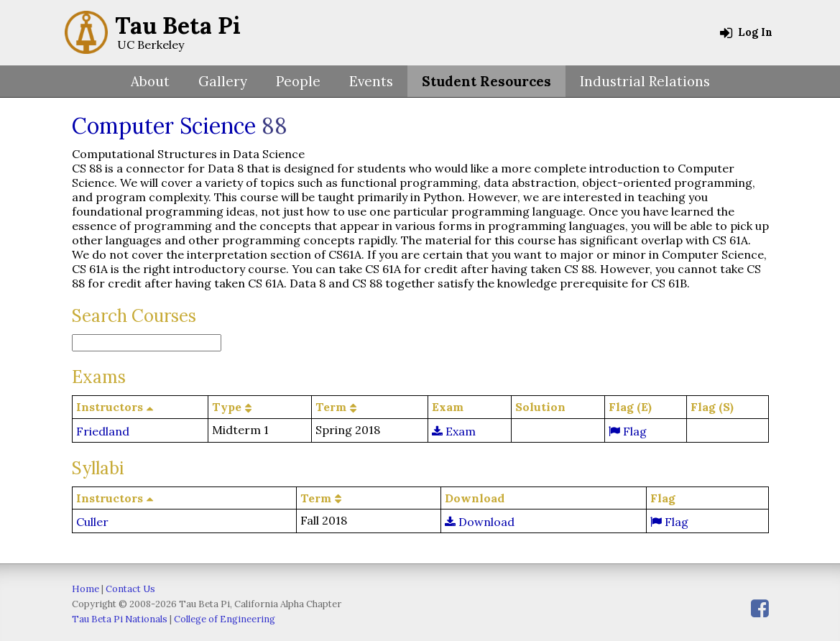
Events (371, 81)
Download (480, 522)
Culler (92, 522)
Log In (746, 32)
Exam (454, 431)
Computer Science (164, 126)
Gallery (223, 81)
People (298, 81)
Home (86, 589)
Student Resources (486, 81)
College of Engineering (225, 619)
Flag (628, 431)
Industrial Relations (645, 81)
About (150, 81)
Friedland (103, 431)
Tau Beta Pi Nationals (120, 619)
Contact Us (130, 589)
